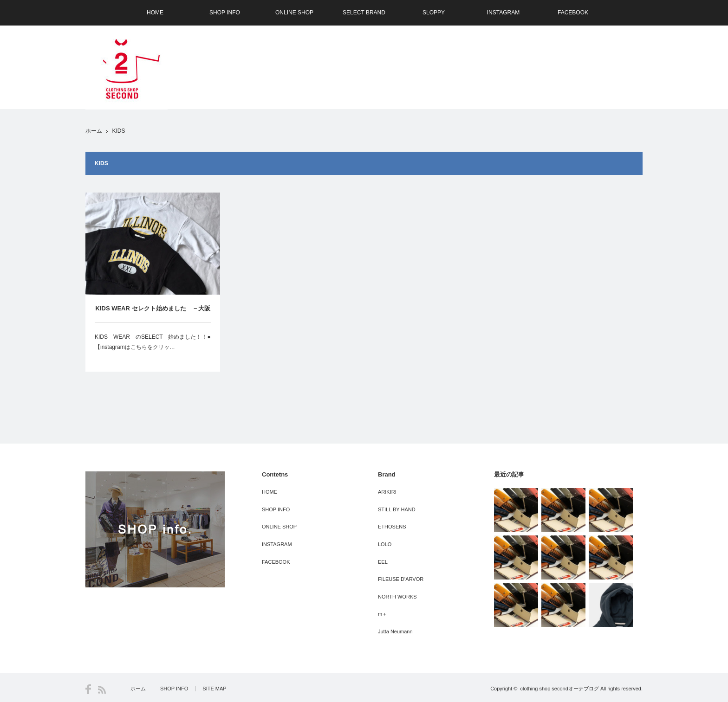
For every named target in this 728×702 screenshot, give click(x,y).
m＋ (383, 614)
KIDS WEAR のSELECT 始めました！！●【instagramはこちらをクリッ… (153, 342)
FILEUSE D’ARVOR (401, 579)
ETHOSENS (392, 527)
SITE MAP (214, 689)
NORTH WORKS (397, 597)
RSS (102, 690)
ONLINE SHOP (294, 13)
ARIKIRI (387, 492)
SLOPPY (434, 13)
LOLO (385, 544)
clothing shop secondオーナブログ (559, 689)
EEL (383, 562)
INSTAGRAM (503, 13)
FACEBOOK (573, 13)
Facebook (88, 689)
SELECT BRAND (364, 13)
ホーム (138, 689)
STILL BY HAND (397, 509)
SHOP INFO (225, 13)
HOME (155, 13)
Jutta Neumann (395, 631)
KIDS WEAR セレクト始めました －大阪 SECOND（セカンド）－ (153, 314)
